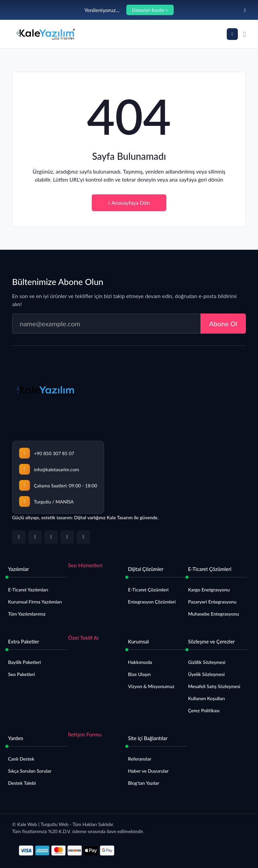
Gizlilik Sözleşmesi (207, 662)
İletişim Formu (85, 734)
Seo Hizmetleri (85, 565)
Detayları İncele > (150, 10)
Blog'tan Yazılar (144, 783)
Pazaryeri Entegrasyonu (212, 602)
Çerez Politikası (204, 710)
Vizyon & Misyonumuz (151, 686)
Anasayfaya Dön (129, 203)
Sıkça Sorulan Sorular (30, 771)
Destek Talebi (22, 783)
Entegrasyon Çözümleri (152, 602)
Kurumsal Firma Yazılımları (35, 602)
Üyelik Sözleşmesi (206, 674)
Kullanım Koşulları (207, 698)
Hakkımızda (140, 662)
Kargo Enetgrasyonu (209, 590)
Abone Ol (223, 324)
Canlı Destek (21, 759)
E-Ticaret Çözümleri (148, 590)
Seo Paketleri (21, 674)
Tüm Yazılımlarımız (27, 614)
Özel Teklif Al (83, 638)
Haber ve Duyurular (148, 771)
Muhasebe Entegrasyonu (214, 614)
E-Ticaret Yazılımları (28, 590)
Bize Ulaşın (139, 674)
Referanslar (140, 759)
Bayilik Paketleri (25, 662)
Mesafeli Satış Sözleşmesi (214, 686)
